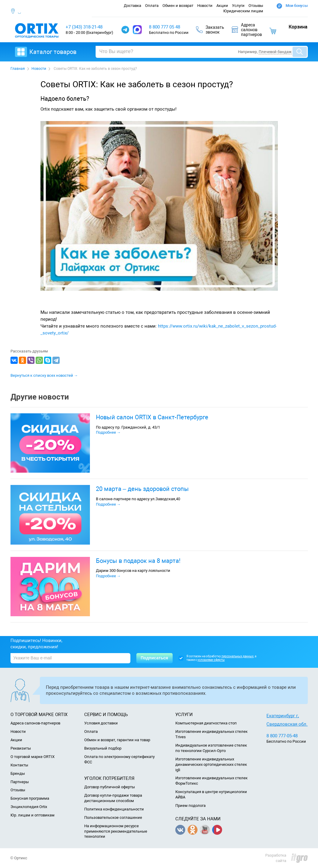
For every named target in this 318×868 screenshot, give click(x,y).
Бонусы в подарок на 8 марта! (138, 561)
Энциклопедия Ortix (29, 807)
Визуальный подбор (103, 748)
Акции (222, 6)
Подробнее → (108, 432)
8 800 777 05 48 (165, 27)
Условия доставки (101, 723)
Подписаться (154, 658)
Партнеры (20, 782)
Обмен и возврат (178, 6)
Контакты (19, 765)
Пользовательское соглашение (113, 817)
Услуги (238, 6)
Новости (205, 6)
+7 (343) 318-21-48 (84, 27)
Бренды (18, 773)
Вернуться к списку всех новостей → (44, 375)
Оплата (152, 6)
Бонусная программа (30, 798)
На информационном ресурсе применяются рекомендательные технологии (116, 831)
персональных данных (238, 656)
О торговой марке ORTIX (33, 757)
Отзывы (256, 6)
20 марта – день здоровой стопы (142, 489)
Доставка (132, 6)
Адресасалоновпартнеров (247, 30)
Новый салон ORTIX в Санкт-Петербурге (152, 417)
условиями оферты (211, 660)
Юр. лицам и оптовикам (33, 815)
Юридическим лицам (243, 11)
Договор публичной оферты (110, 787)
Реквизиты (21, 748)
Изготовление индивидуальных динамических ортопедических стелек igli (211, 764)
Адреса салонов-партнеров (35, 723)
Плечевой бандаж (275, 52)
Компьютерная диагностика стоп (206, 723)
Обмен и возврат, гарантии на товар (117, 740)
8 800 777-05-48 (282, 736)
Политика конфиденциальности (114, 809)
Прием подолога (190, 806)
